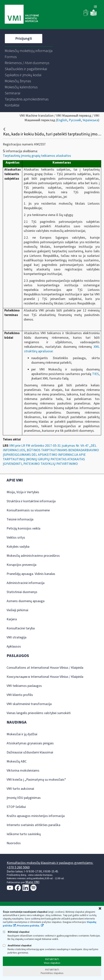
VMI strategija (16, 637)
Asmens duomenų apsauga (26, 601)
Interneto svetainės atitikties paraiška (33, 825)
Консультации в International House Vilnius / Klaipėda (45, 677)
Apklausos (14, 646)
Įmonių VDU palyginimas (24, 798)
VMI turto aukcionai (20, 789)
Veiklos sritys (16, 538)
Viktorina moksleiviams (23, 771)
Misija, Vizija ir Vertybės (23, 492)
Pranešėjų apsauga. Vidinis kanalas (31, 574)
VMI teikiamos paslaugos (24, 686)
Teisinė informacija (20, 519)
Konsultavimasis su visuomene (28, 510)
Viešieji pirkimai (17, 610)
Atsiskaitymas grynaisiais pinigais (30, 743)
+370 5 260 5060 (18, 867)
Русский (75, 120)
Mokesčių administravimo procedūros (33, 556)
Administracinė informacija (26, 583)
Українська (90, 120)
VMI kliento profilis (20, 695)
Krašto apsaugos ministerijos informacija (36, 816)
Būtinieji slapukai (16, 932)
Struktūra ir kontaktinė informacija (31, 501)
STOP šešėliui (16, 807)
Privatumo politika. (28, 926)
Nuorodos (14, 843)
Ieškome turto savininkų (24, 834)
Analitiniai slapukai (17, 945)
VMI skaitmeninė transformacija (29, 704)
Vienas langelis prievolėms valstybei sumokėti (39, 713)
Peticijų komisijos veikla (23, 528)
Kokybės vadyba (18, 547)
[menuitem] (29, 51)
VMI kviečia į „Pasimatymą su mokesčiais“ (36, 780)
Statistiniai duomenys (22, 592)
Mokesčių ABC (17, 761)
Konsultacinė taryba (21, 628)
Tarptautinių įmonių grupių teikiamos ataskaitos (37, 156)
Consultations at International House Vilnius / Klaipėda (45, 668)
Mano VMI (32, 882)
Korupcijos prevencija (21, 565)
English (62, 120)
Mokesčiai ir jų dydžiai (22, 734)
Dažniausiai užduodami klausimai (30, 752)
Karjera (12, 619)
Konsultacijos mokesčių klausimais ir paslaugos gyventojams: (50, 863)
